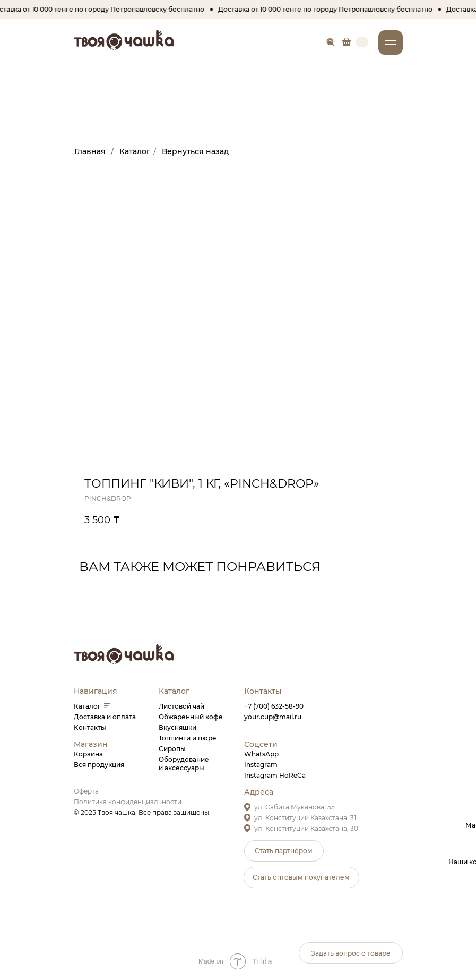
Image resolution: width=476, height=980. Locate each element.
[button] (284, 851)
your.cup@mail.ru (273, 717)
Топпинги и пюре (188, 738)
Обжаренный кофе (191, 717)
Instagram (261, 765)
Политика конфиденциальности (128, 802)
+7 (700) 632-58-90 (274, 706)
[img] (347, 42)
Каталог (87, 706)
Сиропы (172, 749)
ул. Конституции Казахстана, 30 (306, 828)
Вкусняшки (178, 727)
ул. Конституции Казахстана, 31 (305, 818)
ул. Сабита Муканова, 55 (295, 807)
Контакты (90, 727)
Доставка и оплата (105, 717)
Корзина (88, 754)
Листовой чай (181, 706)
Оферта (86, 791)
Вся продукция (99, 765)
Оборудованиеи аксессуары (184, 764)
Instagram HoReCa (275, 775)
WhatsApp (261, 754)
